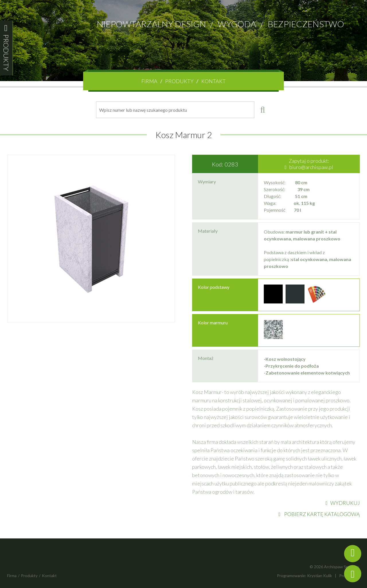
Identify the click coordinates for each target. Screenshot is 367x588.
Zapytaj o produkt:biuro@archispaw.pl (309, 164)
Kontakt (213, 81)
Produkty (179, 81)
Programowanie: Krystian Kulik (304, 576)
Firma (149, 81)
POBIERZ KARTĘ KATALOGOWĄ (319, 514)
